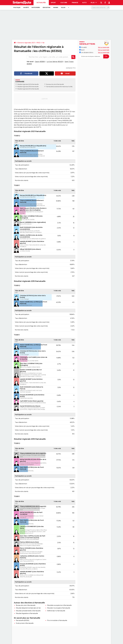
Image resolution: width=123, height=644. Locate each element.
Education (47, 7)
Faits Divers (36, 7)
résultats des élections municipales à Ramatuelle (47, 112)
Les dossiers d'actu (86, 52)
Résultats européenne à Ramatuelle (59, 605)
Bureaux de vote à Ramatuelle (55, 84)
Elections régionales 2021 (26, 43)
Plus (94, 3)
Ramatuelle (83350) (22, 620)
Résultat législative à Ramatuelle (27, 613)
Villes (63, 7)
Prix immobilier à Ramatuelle (57, 620)
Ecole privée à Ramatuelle (25, 623)
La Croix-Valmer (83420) (55, 62)
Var (43, 43)
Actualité (83, 47)
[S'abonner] (94, 56)
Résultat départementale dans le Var (28, 608)
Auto (84, 3)
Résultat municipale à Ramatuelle (59, 608)
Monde (56, 7)
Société (26, 7)
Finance (75, 3)
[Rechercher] (100, 8)
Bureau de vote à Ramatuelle (26, 605)
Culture (64, 3)
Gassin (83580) (40, 62)
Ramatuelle (50, 87)
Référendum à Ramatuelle (56, 611)
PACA (39, 43)
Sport (53, 3)
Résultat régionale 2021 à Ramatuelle (28, 84)
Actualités (41, 3)
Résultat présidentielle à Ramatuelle (28, 611)
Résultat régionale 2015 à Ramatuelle (28, 87)
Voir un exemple (104, 47)
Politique (17, 7)
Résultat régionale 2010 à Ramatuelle (28, 89)
